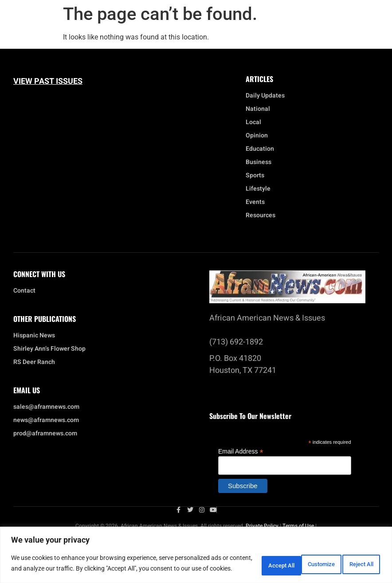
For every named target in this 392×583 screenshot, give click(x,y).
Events (257, 202)
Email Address (241, 451)
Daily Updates (265, 96)
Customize (239, 560)
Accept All (354, 560)
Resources (261, 215)
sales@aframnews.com (46, 407)
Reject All (297, 560)
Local (256, 122)
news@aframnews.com (46, 420)
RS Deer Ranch (34, 362)
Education (260, 149)
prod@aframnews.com (45, 434)
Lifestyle (260, 189)
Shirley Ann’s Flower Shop (49, 349)
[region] (196, 551)
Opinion (257, 136)
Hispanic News (34, 336)
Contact (24, 291)
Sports (255, 176)
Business (259, 162)
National (260, 109)
